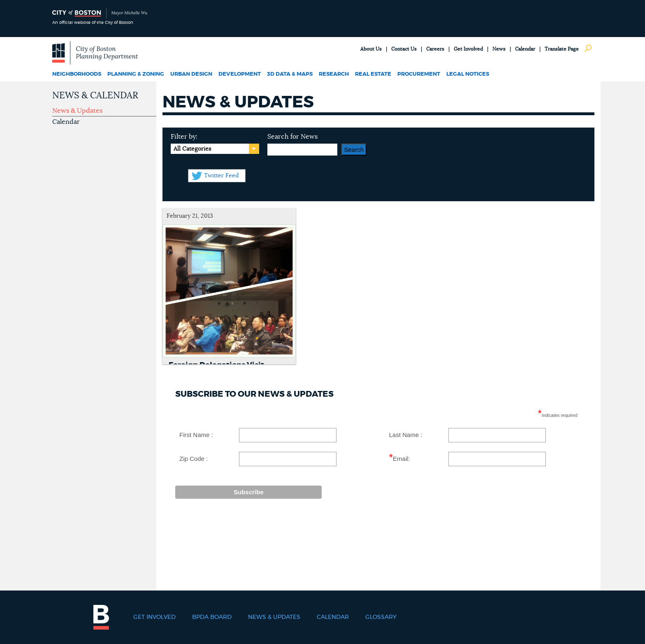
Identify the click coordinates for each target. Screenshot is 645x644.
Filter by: (184, 137)
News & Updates (77, 111)
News (499, 49)
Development (240, 74)
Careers (435, 49)
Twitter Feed (221, 176)
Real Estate (373, 74)
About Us (371, 49)
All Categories (192, 149)
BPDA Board (212, 617)
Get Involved (468, 49)
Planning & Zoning (136, 74)
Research (334, 74)
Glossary (381, 617)
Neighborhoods (77, 74)
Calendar (525, 49)
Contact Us (404, 49)
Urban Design (191, 74)
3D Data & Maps (290, 74)
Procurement (419, 74)
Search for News (292, 137)
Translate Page (562, 49)
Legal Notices (468, 74)
